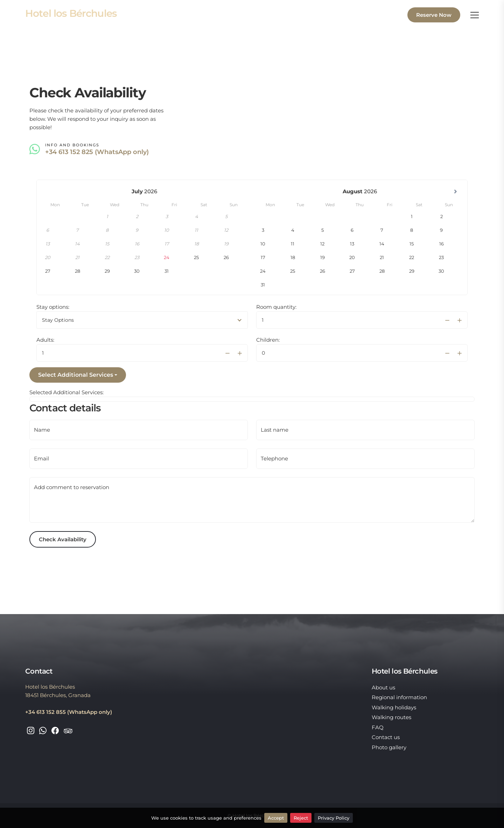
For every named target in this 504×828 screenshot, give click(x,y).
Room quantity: (276, 307)
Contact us (386, 737)
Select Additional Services (76, 375)
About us (383, 687)
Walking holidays (394, 707)
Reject (301, 818)
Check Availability (63, 539)
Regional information (399, 697)
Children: (268, 340)
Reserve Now (434, 15)
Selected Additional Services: (66, 392)
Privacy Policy (334, 818)
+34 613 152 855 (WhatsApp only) (69, 712)
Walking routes (391, 717)
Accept (276, 818)
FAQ (378, 727)
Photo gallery (389, 747)
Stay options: (53, 307)
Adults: (45, 340)
